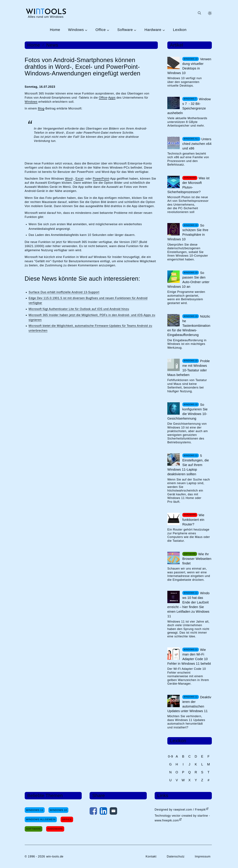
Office (101, 30)
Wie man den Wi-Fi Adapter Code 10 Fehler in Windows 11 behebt (189, 657)
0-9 (171, 756)
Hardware (153, 30)
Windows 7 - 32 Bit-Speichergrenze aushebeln (189, 106)
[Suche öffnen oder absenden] (199, 13)
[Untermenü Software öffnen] (135, 30)
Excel (79, 179)
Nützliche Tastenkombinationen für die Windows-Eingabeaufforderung (189, 326)
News (52, 45)
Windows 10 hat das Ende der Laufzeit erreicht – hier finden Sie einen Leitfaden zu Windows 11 (188, 605)
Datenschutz (176, 856)
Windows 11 (35, 810)
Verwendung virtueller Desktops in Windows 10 (189, 66)
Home (55, 30)
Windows (76, 30)
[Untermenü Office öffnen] (108, 30)
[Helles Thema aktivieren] (210, 13)
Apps (112, 98)
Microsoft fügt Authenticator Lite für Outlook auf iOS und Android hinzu (79, 309)
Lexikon (180, 30)
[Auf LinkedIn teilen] (103, 812)
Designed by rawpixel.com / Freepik (180, 810)
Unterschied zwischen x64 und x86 (197, 144)
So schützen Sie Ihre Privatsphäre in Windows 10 (188, 232)
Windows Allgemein (41, 819)
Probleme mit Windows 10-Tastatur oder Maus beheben (189, 368)
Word (69, 179)
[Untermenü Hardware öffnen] (163, 30)
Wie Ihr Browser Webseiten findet (197, 559)
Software (125, 30)
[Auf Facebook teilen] (93, 812)
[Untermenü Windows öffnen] (86, 30)
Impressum (203, 856)
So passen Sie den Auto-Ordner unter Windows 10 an (188, 280)
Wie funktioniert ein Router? (193, 520)
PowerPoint (101, 179)
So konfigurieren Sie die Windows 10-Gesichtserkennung (188, 412)
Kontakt (151, 856)
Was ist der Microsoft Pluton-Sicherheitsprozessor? (188, 185)
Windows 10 (58, 810)
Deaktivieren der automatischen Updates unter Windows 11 (189, 704)
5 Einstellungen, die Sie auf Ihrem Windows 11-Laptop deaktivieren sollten (188, 465)
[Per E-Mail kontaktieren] (113, 812)
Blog (41, 108)
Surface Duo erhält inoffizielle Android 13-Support (64, 292)
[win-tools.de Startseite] (46, 13)
